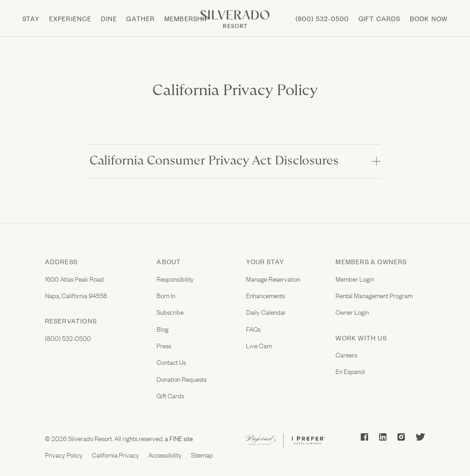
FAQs (253, 329)
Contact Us (171, 362)
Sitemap (202, 454)
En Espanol (350, 371)
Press (164, 345)
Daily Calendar (266, 312)
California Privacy (115, 454)
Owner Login (352, 312)
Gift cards (380, 18)
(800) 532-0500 (322, 18)
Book (429, 18)
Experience (70, 18)
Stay (31, 18)
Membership (187, 18)
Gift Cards (170, 395)
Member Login (355, 278)
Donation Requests (182, 379)
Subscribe (170, 312)
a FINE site (178, 438)
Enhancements (266, 295)
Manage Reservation (273, 278)
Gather (140, 18)
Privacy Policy (64, 454)
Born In (166, 295)
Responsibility (175, 278)
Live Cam (259, 345)
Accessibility (165, 454)
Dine (109, 18)
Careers (346, 354)
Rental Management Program (374, 295)
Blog (162, 329)
